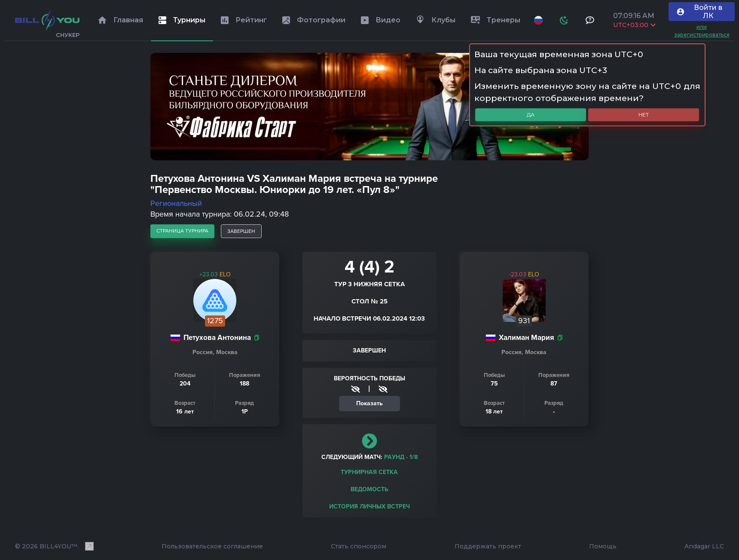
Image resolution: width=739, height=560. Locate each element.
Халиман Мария (527, 338)
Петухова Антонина (217, 338)
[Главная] (47, 20)
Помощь (603, 546)
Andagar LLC (704, 546)
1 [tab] (561, 149)
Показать (369, 403)
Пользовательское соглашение (212, 546)
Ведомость (369, 489)
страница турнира (182, 231)
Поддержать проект (488, 546)
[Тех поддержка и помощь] (590, 20)
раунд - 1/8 (401, 457)
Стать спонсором (359, 546)
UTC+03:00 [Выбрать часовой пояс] (634, 25)
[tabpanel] (369, 107)
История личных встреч (369, 506)
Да (531, 115)
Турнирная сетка (369, 472)
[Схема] (564, 20)
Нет (644, 115)
